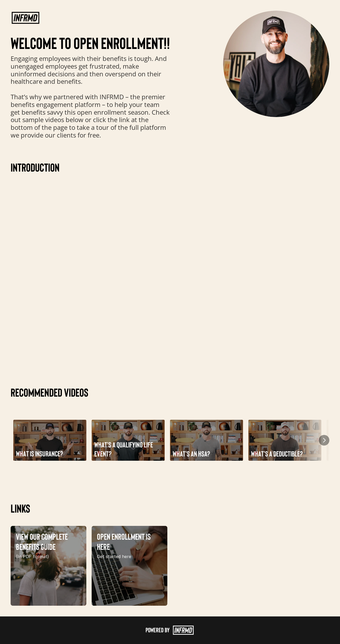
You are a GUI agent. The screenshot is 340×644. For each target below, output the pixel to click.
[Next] (324, 440)
